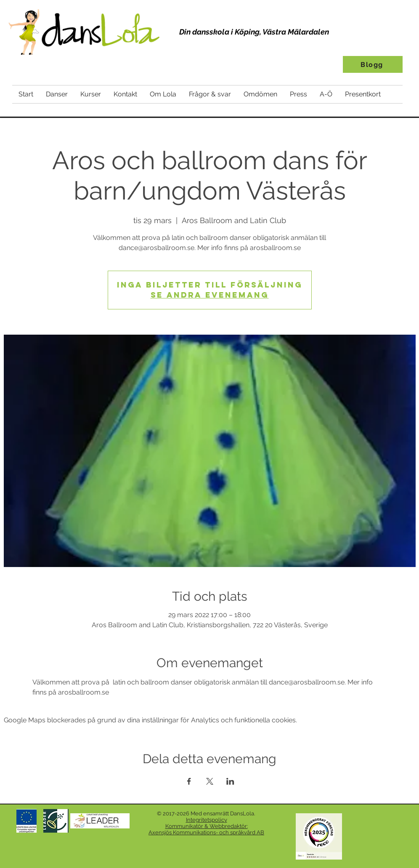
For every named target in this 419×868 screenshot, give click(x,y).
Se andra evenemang (210, 295)
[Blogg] (373, 64)
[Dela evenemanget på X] (210, 781)
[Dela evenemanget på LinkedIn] (230, 781)
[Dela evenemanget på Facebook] (189, 781)
